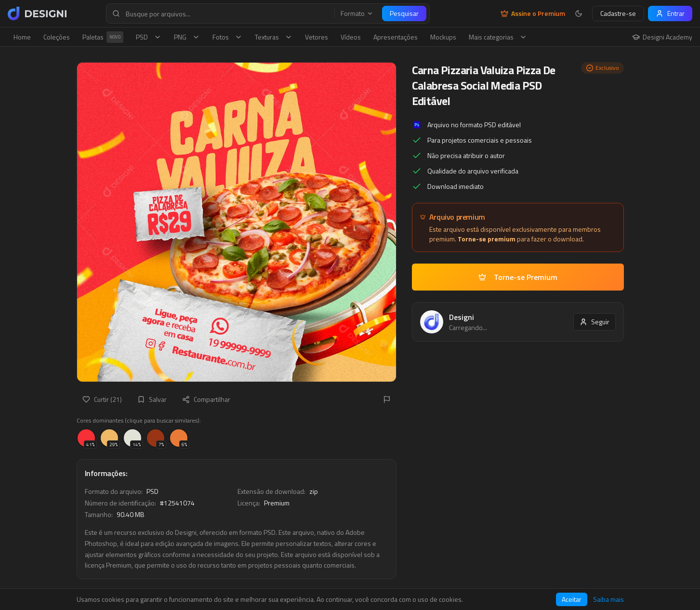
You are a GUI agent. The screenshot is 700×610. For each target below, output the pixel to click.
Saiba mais (608, 599)
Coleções (57, 37)
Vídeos (351, 37)
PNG (187, 37)
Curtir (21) (102, 399)
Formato (357, 13)
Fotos (227, 37)
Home (22, 37)
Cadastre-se (618, 13)
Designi (462, 317)
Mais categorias (498, 37)
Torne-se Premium (518, 277)
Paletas (103, 37)
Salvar (152, 399)
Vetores (317, 37)
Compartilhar (206, 399)
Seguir (594, 322)
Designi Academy (662, 37)
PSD (149, 37)
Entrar (670, 13)
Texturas (274, 37)
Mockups (443, 37)
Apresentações (396, 37)
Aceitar (572, 599)
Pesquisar (404, 13)
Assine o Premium (533, 13)
